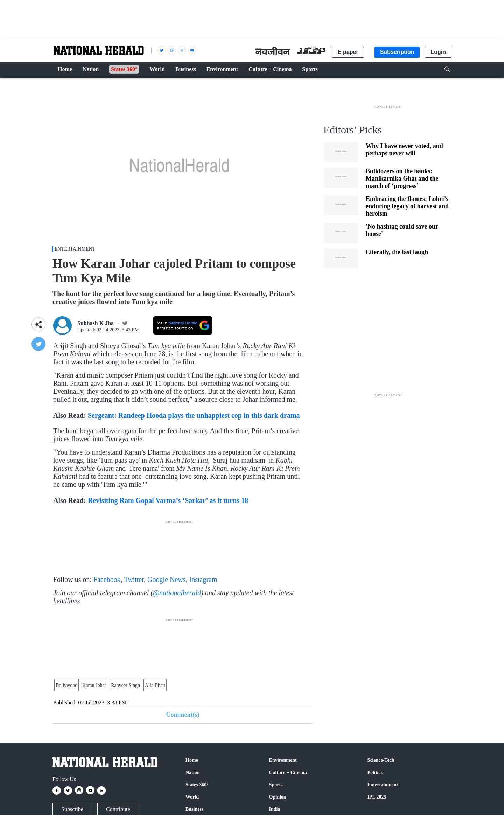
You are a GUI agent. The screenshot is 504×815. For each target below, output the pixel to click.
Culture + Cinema (288, 772)
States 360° (197, 785)
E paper (348, 52)
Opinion (278, 797)
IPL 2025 (377, 797)
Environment (283, 760)
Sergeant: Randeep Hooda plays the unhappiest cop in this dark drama (194, 415)
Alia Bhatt (155, 685)
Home (192, 760)
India (275, 809)
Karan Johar (94, 685)
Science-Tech (381, 760)
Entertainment (75, 249)
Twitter (134, 579)
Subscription (397, 52)
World (192, 797)
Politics (375, 772)
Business (194, 809)
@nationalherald (177, 593)
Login (438, 52)
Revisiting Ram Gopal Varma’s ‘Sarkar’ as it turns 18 (168, 500)
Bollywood (66, 685)
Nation (192, 772)
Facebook (107, 579)
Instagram (203, 579)
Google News (166, 579)
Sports (276, 785)
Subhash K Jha (96, 323)
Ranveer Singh (125, 685)
